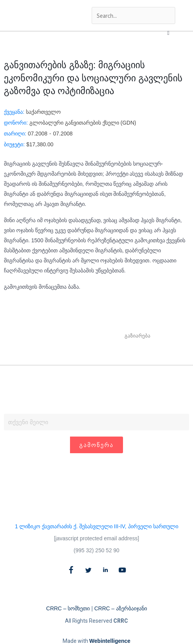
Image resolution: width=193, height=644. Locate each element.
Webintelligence (110, 641)
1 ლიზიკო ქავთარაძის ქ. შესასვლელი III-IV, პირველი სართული (96, 526)
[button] (168, 33)
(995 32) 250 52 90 (96, 550)
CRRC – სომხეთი (68, 608)
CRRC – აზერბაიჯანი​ (121, 608)
